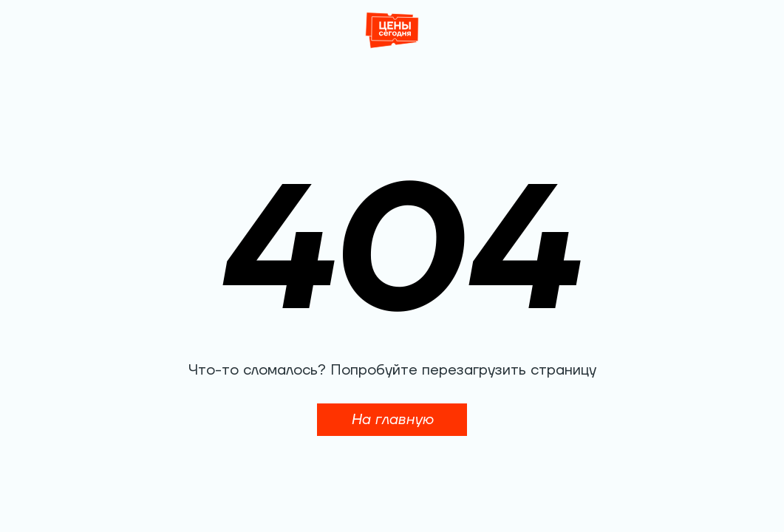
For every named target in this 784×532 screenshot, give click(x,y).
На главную (392, 420)
